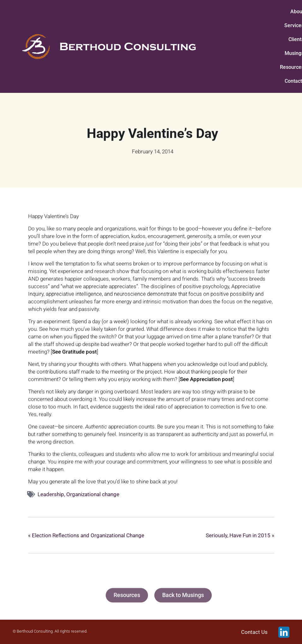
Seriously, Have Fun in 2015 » (240, 535)
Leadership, (52, 494)
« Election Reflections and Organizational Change (86, 535)
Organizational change (93, 494)
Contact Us (254, 632)
